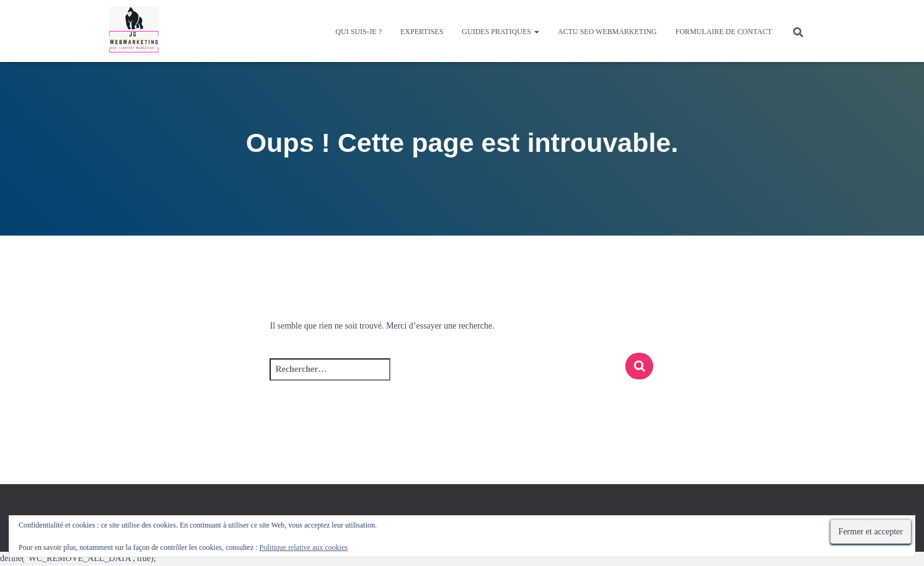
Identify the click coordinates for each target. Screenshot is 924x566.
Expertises (422, 32)
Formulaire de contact (724, 32)
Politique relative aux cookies (304, 547)
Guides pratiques (500, 32)
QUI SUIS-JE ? (359, 32)
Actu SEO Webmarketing (607, 32)
